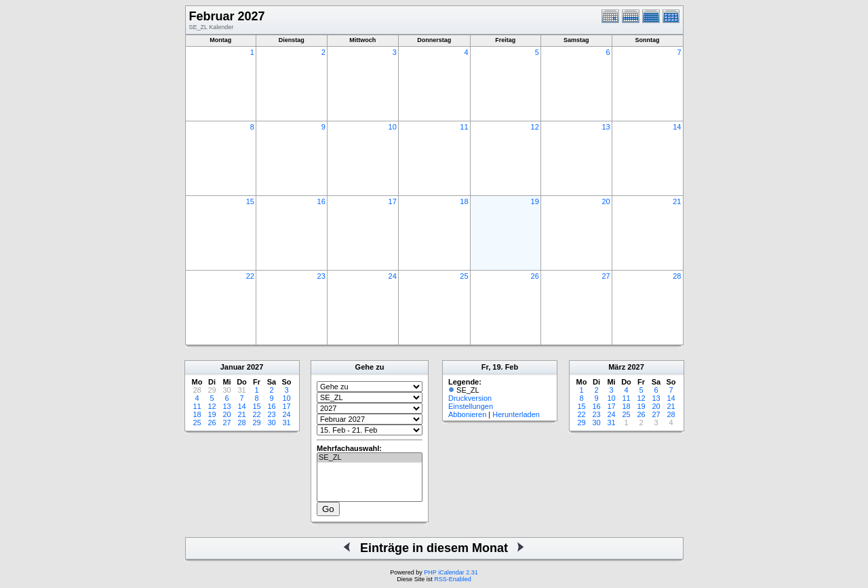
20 (606, 201)
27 (606, 276)
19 (535, 201)
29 (256, 423)
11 (464, 127)
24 (393, 276)
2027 (255, 367)
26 (535, 276)
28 (677, 276)
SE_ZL (370, 458)
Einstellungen (471, 406)
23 (321, 276)
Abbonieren (467, 414)
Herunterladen (516, 414)
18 (464, 201)
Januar (233, 367)
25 (464, 276)
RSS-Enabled (453, 579)
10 (393, 127)
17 (393, 201)
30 (271, 423)
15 (250, 201)
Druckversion (470, 398)
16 (321, 201)
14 (677, 127)
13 (606, 127)
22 (250, 276)
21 (677, 201)
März (617, 367)
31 (286, 423)
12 (535, 127)
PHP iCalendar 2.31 (451, 572)
